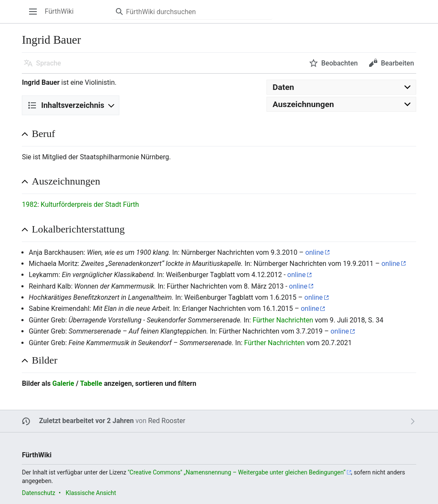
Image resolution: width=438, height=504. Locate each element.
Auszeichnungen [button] (66, 181)
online (315, 252)
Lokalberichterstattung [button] (78, 229)
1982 (30, 204)
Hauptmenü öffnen (36, 16)
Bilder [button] (44, 360)
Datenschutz (38, 493)
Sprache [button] (49, 63)
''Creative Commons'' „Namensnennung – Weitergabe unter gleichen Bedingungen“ (237, 472)
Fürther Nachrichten (283, 320)
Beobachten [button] (339, 63)
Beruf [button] (43, 134)
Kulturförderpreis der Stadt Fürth (90, 204)
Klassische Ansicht (91, 493)
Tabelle (91, 383)
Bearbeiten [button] (397, 63)
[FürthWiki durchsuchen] (192, 12)
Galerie (63, 383)
